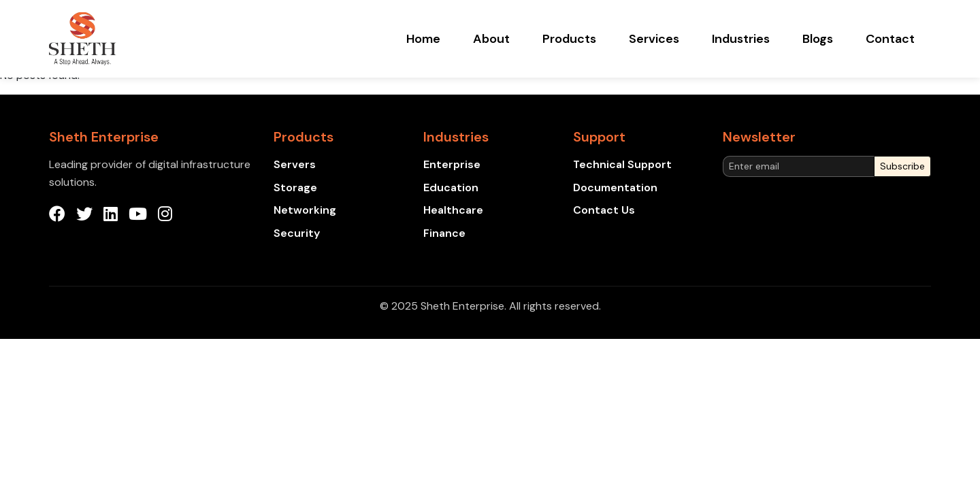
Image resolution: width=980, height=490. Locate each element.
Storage (295, 187)
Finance (444, 233)
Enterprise (452, 164)
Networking (305, 210)
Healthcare (453, 210)
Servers (295, 164)
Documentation (615, 187)
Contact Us (604, 210)
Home (423, 39)
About (491, 39)
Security (297, 233)
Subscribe (902, 166)
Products (569, 39)
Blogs (818, 39)
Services (654, 39)
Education (451, 187)
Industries (741, 39)
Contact (890, 39)
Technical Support (622, 164)
